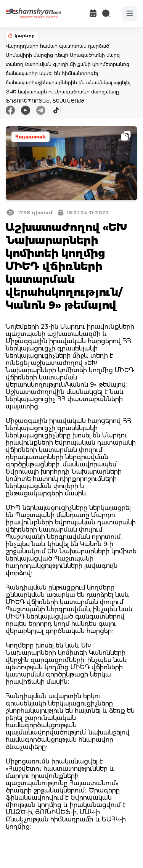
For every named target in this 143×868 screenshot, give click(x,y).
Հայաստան (31, 137)
